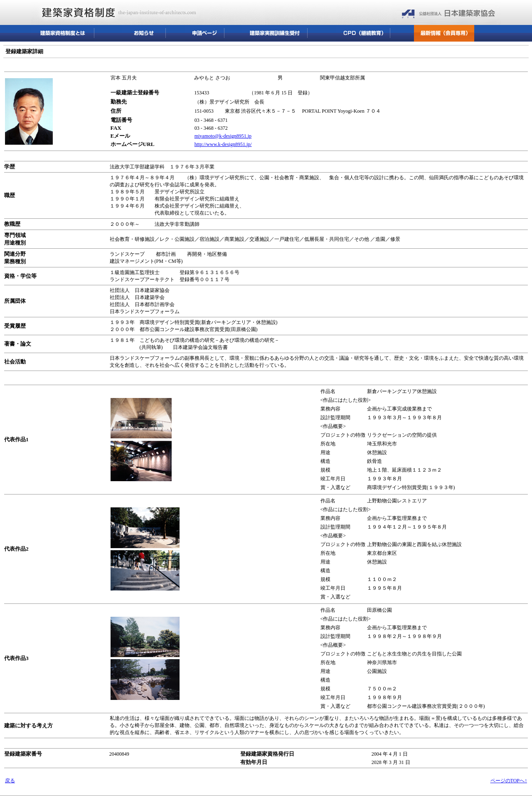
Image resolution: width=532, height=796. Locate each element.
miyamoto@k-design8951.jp (223, 136)
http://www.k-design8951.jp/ (223, 144)
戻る (10, 781)
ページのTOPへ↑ (509, 781)
